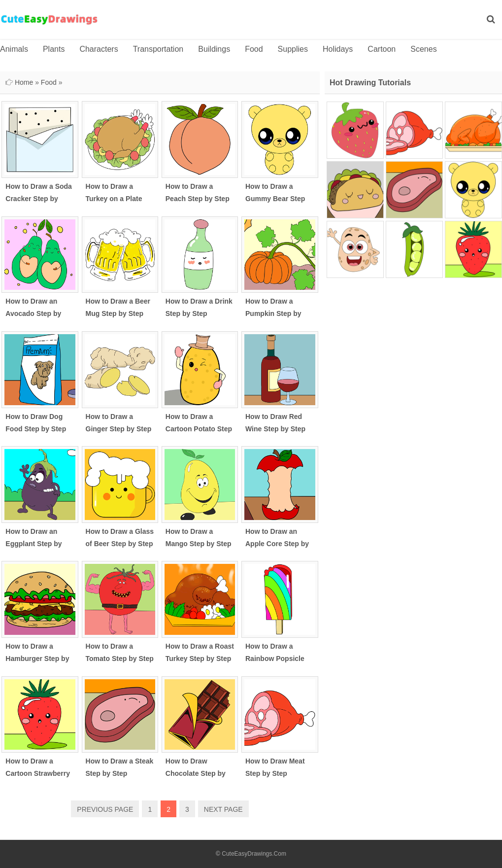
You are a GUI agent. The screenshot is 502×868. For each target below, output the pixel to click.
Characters (99, 49)
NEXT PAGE (223, 809)
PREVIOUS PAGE (105, 809)
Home (24, 82)
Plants (54, 49)
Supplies (293, 49)
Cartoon (382, 49)
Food (254, 49)
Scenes (423, 49)
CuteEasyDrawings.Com (254, 854)
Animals (14, 49)
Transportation (158, 49)
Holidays (338, 49)
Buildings (214, 49)
